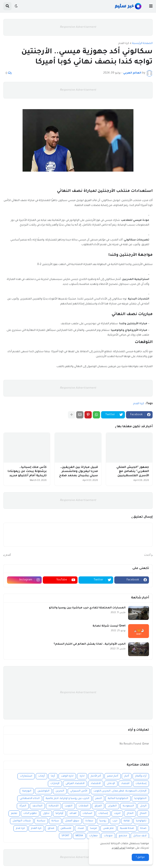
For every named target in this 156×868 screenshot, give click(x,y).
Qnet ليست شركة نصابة (109, 626)
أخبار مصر (113, 776)
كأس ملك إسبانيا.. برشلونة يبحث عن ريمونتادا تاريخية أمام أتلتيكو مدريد (27, 472)
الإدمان (111, 784)
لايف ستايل (140, 836)
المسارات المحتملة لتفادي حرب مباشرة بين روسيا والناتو (87, 608)
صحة (143, 828)
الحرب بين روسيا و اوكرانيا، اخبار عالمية (67, 799)
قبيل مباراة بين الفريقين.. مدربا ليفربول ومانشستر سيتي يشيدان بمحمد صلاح (79, 472)
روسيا (103, 821)
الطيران (112, 806)
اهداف (73, 814)
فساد (81, 828)
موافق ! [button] (140, 857)
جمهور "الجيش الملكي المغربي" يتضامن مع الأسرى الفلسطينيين (133, 472)
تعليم (14, 814)
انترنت (117, 814)
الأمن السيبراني (79, 791)
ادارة (82, 776)
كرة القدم (124, 43)
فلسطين (66, 828)
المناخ (143, 814)
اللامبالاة (54, 806)
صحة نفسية (127, 828)
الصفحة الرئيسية (142, 43)
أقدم (8, 555)
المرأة (23, 806)
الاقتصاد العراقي (75, 784)
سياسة (41, 821)
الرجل (143, 806)
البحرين (60, 791)
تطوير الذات (30, 814)
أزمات (42, 776)
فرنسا (93, 828)
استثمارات (26, 776)
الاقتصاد (96, 784)
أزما (53, 776)
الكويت (69, 806)
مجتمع (123, 836)
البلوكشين (43, 791)
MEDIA (79, 836)
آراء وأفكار (141, 776)
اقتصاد (125, 784)
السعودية (128, 806)
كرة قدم (20, 828)
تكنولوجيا (141, 821)
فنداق (51, 828)
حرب (115, 821)
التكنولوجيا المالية (118, 799)
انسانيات (87, 814)
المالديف (37, 806)
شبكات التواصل (22, 821)
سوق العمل (72, 821)
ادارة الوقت (67, 776)
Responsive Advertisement (78, 27)
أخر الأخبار (96, 776)
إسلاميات (141, 784)
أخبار (127, 776)
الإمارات (55, 784)
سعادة (89, 821)
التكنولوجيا (140, 799)
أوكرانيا (59, 814)
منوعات (108, 836)
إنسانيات (103, 814)
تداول (46, 814)
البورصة (27, 791)
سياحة (55, 821)
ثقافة (127, 821)
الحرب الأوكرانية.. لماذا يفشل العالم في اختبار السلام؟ (90, 644)
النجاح (130, 814)
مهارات (93, 836)
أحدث (147, 555)
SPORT (65, 836)
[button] (151, 6)
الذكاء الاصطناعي (30, 799)
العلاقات (83, 806)
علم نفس (108, 828)
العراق (98, 806)
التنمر (99, 799)
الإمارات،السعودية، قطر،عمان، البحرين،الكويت (120, 791)
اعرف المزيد (119, 848)
